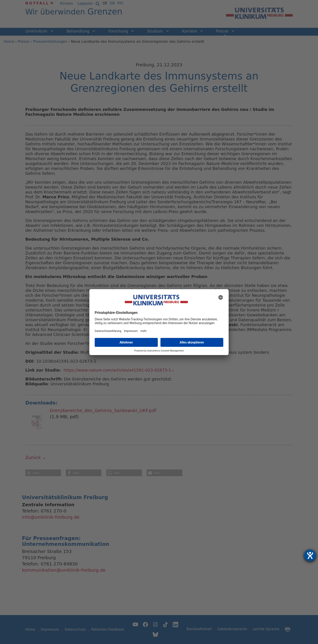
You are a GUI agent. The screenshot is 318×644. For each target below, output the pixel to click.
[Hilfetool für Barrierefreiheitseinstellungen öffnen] (310, 555)
